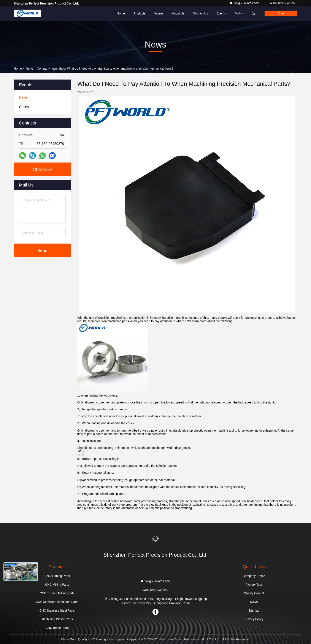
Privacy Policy (254, 619)
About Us (178, 13)
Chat (281, 13)
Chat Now (42, 169)
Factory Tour (254, 585)
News (29, 69)
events (221, 13)
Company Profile (254, 576)
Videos (159, 13)
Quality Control (254, 593)
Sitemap (254, 611)
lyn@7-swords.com (245, 3)
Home (121, 13)
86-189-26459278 (283, 3)
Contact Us (201, 13)
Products (139, 13)
